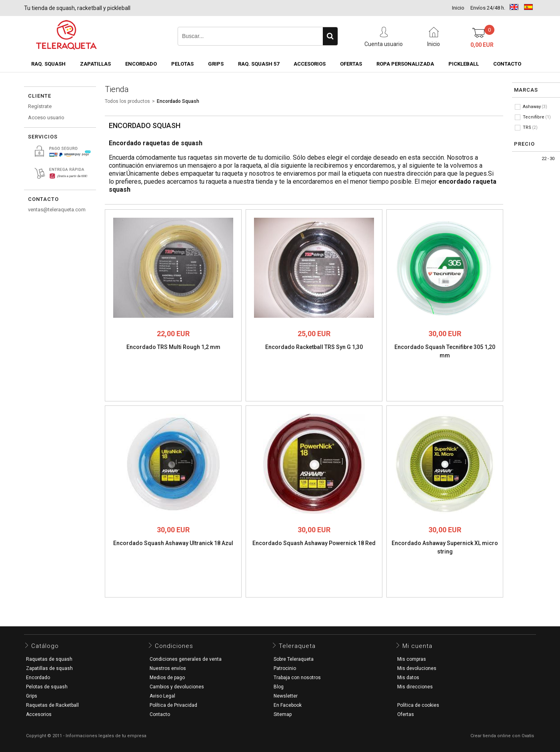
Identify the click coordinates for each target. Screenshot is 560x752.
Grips (216, 64)
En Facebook (288, 705)
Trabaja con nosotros (297, 678)
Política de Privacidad (173, 705)
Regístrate (40, 106)
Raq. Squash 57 (259, 64)
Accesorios (310, 64)
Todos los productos (127, 101)
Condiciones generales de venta (186, 659)
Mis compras (412, 659)
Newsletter (286, 696)
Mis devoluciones (417, 668)
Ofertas (406, 714)
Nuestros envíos (168, 668)
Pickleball (464, 64)
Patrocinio (285, 668)
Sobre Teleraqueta (294, 659)
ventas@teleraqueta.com (57, 210)
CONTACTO (507, 64)
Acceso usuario (46, 117)
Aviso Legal (162, 696)
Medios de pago (167, 678)
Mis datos (408, 678)
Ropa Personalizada (405, 64)
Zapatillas (95, 64)
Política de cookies (418, 705)
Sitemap (283, 714)
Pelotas (182, 64)
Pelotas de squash (47, 687)
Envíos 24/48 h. (488, 8)
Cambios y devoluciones (177, 687)
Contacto (160, 714)
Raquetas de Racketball (52, 705)
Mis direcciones (415, 687)
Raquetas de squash (49, 659)
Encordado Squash (178, 101)
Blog (279, 687)
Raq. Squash (48, 64)
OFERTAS (351, 64)
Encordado (141, 64)
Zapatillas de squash (49, 668)
